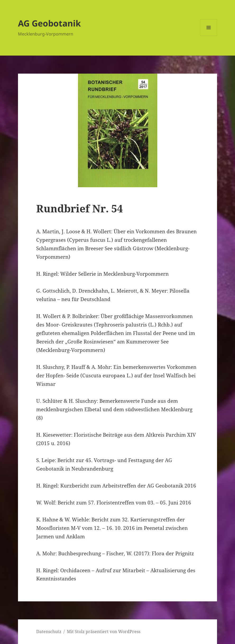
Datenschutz (49, 632)
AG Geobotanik (49, 23)
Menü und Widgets (209, 36)
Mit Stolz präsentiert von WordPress (104, 632)
